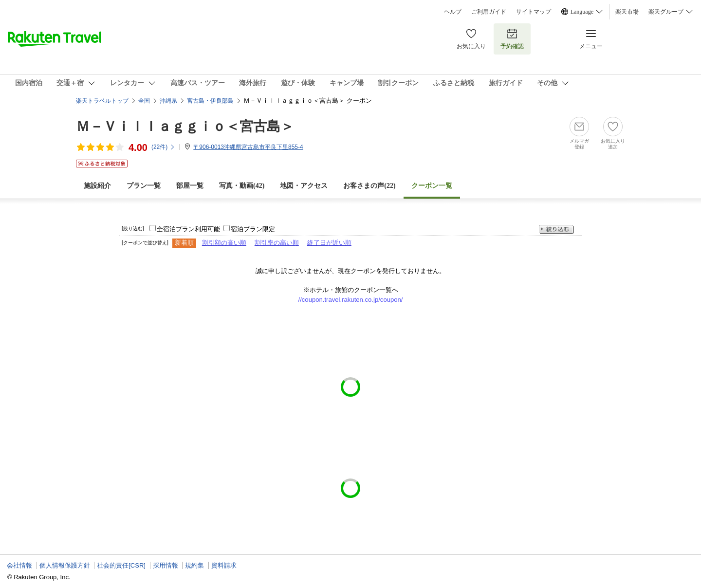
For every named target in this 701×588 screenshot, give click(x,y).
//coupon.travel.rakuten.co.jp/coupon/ (351, 300)
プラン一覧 (144, 186)
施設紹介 (97, 186)
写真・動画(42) (242, 186)
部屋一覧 (190, 186)
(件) (163, 147)
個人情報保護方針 (65, 565)
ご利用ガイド (489, 12)
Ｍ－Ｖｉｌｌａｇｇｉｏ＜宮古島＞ (185, 126)
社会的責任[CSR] (121, 565)
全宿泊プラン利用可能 (188, 229)
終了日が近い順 (329, 243)
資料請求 (224, 565)
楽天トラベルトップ (102, 101)
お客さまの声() (369, 186)
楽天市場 (627, 12)
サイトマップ (534, 12)
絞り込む (556, 230)
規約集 (194, 565)
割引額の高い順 (224, 243)
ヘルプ (453, 12)
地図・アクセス (304, 186)
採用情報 (166, 565)
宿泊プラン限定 (253, 229)
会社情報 (19, 565)
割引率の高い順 (277, 243)
